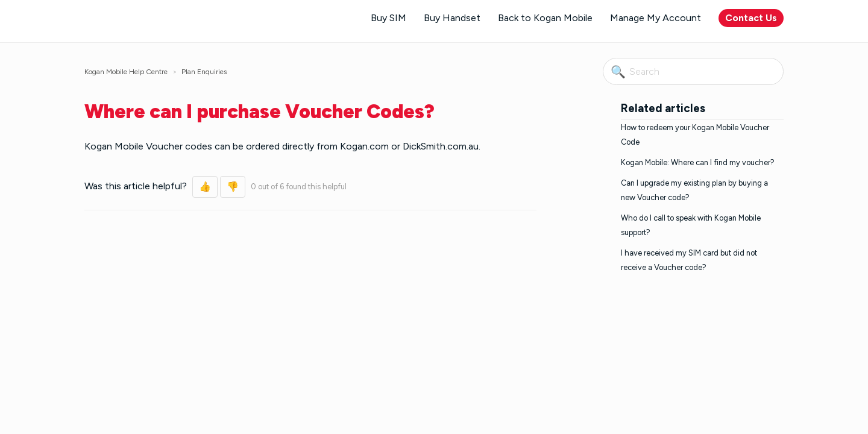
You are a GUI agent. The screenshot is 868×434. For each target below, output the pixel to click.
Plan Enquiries (204, 72)
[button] (205, 187)
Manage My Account (656, 18)
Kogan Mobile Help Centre (126, 72)
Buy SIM (388, 18)
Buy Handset (452, 18)
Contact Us (751, 18)
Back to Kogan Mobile (545, 18)
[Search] (693, 71)
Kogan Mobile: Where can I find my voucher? (698, 162)
